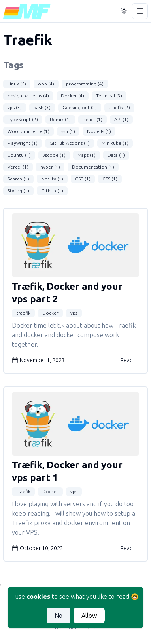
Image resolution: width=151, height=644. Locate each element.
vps (74, 313)
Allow (89, 616)
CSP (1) (83, 179)
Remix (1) (60, 119)
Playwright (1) (23, 143)
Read (127, 360)
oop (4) (46, 84)
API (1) (121, 119)
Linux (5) (17, 84)
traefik (23, 313)
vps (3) (15, 107)
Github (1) (52, 191)
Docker (50, 313)
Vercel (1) (18, 167)
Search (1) (18, 179)
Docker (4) (73, 96)
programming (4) (85, 84)
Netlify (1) (52, 179)
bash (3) (42, 107)
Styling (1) (18, 191)
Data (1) (116, 155)
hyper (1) (50, 167)
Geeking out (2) (80, 107)
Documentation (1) (93, 167)
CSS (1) (110, 179)
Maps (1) (87, 155)
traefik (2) (119, 107)
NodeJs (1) (99, 131)
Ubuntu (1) (19, 155)
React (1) (92, 119)
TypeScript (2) (23, 119)
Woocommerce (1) (28, 131)
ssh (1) (68, 131)
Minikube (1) (115, 143)
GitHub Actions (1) (70, 143)
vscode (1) (54, 155)
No (59, 616)
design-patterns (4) (28, 96)
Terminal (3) (109, 96)
